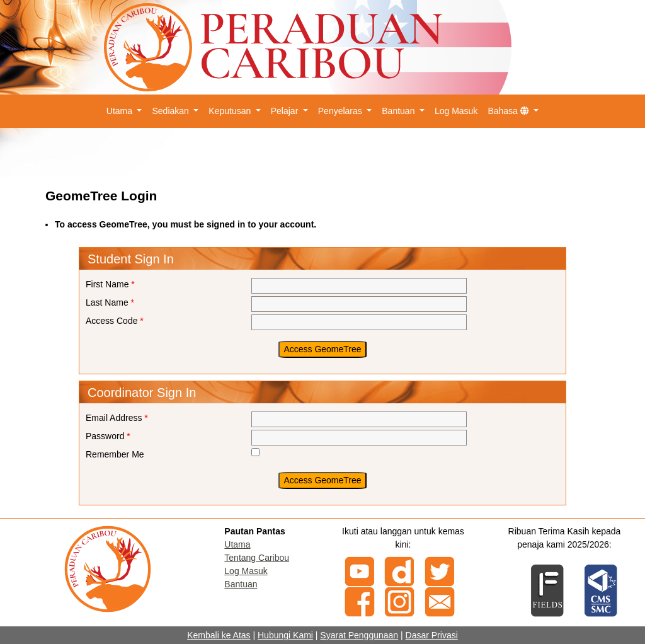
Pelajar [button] (286, 111)
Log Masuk (456, 111)
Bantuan (241, 584)
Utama (237, 544)
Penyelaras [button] (341, 111)
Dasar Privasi (432, 635)
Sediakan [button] (171, 111)
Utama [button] (121, 111)
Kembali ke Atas (219, 635)
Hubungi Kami (285, 635)
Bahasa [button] (509, 111)
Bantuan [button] (399, 111)
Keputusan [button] (231, 111)
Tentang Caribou (257, 558)
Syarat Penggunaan (359, 635)
